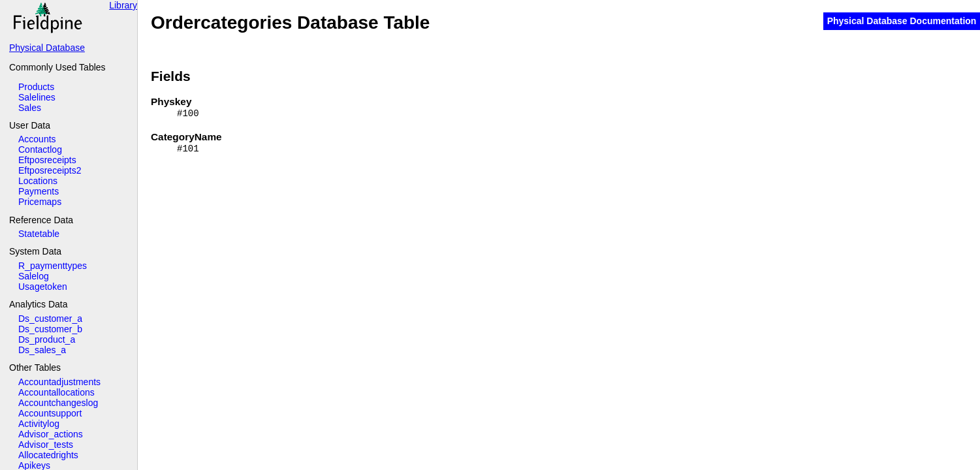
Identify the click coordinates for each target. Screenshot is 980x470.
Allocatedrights (48, 455)
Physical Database (47, 48)
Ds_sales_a (42, 350)
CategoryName (186, 137)
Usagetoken (43, 287)
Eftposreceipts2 (50, 170)
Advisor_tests (46, 445)
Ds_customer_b (50, 329)
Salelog (34, 276)
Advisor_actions (51, 434)
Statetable (39, 234)
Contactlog (40, 149)
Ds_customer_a (50, 319)
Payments (39, 191)
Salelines (37, 97)
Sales (30, 108)
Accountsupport (50, 413)
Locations (38, 181)
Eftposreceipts (47, 160)
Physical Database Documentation (902, 21)
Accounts (37, 139)
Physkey (171, 102)
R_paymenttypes (53, 266)
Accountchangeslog (58, 403)
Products (36, 87)
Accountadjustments (59, 382)
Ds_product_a (47, 339)
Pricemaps (40, 202)
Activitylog (39, 424)
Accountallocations (56, 392)
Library (123, 5)
